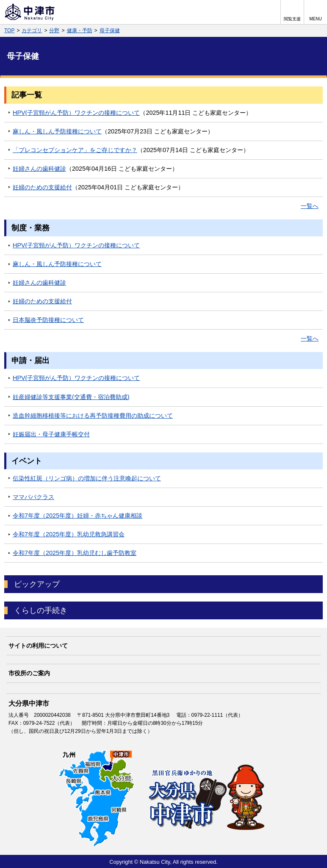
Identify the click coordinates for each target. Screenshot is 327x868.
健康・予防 (80, 31)
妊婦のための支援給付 (42, 187)
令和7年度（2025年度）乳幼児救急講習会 (69, 534)
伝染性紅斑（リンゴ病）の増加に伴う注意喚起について (87, 478)
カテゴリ (32, 31)
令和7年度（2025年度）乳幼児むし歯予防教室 (75, 553)
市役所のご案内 (29, 673)
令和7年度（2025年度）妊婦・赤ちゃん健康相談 (78, 516)
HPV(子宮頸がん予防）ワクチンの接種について (76, 113)
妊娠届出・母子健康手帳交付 (51, 434)
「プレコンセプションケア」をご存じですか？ (75, 150)
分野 (54, 31)
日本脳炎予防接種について (48, 320)
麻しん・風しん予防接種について (57, 131)
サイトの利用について (38, 646)
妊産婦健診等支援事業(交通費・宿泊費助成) (71, 397)
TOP (9, 31)
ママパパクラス (33, 497)
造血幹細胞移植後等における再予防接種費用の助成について (93, 416)
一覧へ (310, 206)
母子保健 (110, 31)
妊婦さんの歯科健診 (39, 169)
